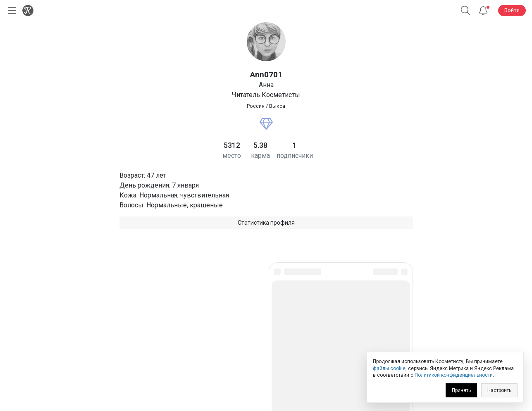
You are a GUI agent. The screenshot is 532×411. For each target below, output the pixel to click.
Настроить (499, 390)
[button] (465, 11)
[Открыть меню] (10, 11)
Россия (256, 106)
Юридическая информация (266, 346)
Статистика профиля (266, 223)
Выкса (277, 106)
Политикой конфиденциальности (454, 375)
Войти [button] (512, 10)
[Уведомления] (483, 11)
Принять (461, 390)
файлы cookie (389, 368)
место (232, 156)
